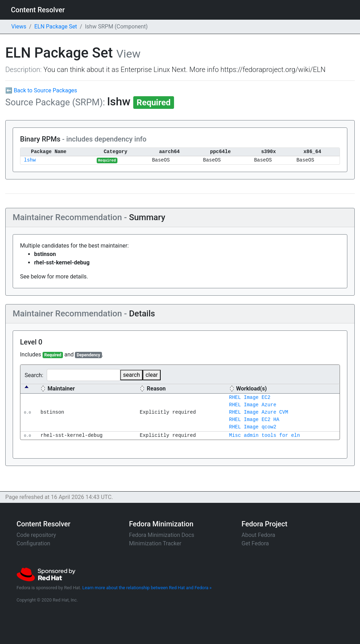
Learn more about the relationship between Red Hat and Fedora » (147, 588)
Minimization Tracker (155, 543)
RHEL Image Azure (252, 405)
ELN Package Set (56, 27)
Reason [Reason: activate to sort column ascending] (156, 389)
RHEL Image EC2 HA (254, 420)
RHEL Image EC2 (250, 398)
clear (152, 375)
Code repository (36, 535)
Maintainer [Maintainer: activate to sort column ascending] (61, 389)
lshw (30, 160)
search (131, 375)
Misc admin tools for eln (264, 436)
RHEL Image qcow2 (252, 427)
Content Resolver (38, 10)
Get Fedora (255, 543)
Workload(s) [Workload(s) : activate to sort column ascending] (251, 389)
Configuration (33, 543)
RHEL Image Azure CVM (258, 412)
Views (19, 27)
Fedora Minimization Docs (162, 535)
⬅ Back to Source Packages (41, 90)
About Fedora (258, 535)
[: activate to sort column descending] (29, 389)
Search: (72, 375)
